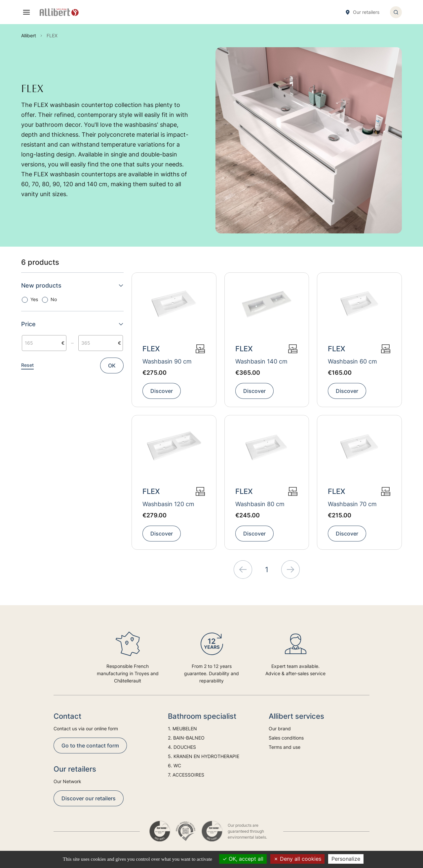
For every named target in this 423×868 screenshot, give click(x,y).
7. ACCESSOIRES (186, 775)
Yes (34, 299)
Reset (27, 365)
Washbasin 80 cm (260, 504)
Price (72, 324)
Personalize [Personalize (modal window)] (346, 859)
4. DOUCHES (182, 747)
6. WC (174, 765)
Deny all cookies (297, 859)
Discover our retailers (89, 798)
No (54, 299)
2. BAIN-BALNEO (186, 738)
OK (112, 365)
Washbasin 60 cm (352, 361)
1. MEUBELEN (182, 729)
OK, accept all (243, 859)
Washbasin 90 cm (167, 361)
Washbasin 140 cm (261, 361)
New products (72, 285)
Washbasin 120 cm (168, 504)
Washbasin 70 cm (352, 504)
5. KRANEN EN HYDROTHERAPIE (204, 756)
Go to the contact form (90, 746)
